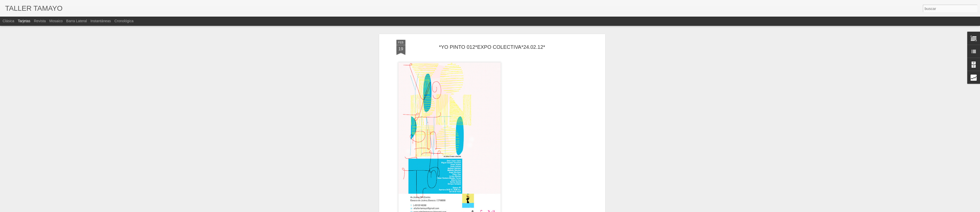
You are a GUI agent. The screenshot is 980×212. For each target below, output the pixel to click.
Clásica (8, 21)
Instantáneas (101, 21)
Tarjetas (24, 21)
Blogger (526, 209)
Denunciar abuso (543, 209)
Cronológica (124, 21)
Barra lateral (76, 21)
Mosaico (56, 21)
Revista (40, 21)
